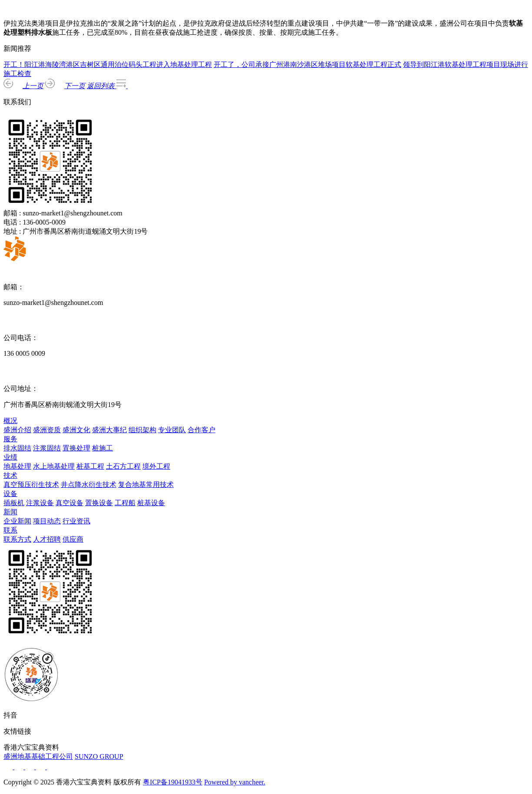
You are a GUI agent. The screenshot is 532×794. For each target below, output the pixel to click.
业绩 (10, 457)
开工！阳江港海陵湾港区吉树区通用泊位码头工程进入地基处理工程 (108, 65)
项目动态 (47, 521)
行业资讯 (76, 521)
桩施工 (102, 448)
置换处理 (76, 448)
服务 (10, 439)
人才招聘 (47, 539)
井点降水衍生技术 (89, 485)
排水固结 (17, 448)
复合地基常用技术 (146, 485)
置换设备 (99, 503)
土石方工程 (123, 466)
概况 (10, 421)
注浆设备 (40, 503)
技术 (10, 475)
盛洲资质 (47, 430)
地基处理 (17, 466)
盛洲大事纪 (109, 430)
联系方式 (17, 539)
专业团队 (172, 430)
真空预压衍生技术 (31, 485)
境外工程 (156, 466)
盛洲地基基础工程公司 (38, 756)
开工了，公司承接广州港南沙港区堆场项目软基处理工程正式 (307, 65)
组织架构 (142, 430)
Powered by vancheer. (235, 782)
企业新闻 (17, 521)
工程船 (125, 503)
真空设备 (69, 503)
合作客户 (202, 430)
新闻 (10, 512)
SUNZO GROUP (99, 756)
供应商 (73, 539)
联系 (10, 530)
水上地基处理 (54, 466)
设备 (10, 494)
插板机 (14, 503)
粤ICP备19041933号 (173, 782)
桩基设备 (151, 503)
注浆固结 (47, 448)
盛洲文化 (76, 430)
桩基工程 (90, 466)
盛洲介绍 (17, 430)
